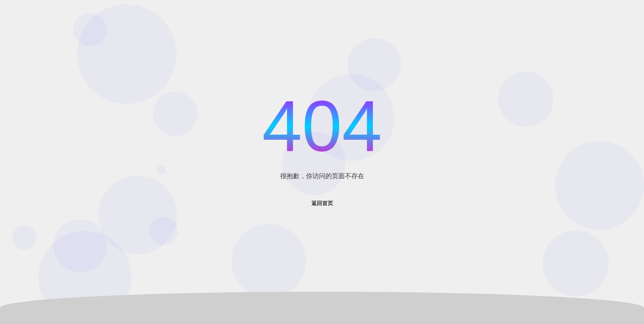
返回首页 (322, 203)
